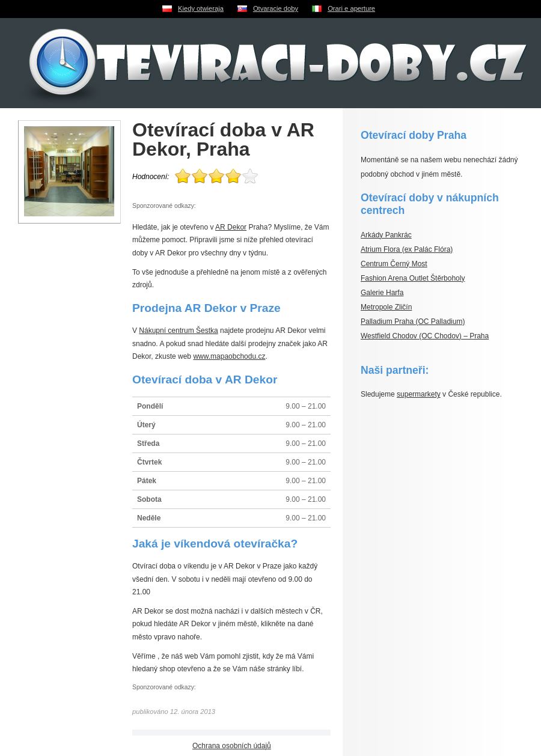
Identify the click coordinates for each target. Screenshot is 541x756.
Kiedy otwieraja (201, 8)
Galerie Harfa (382, 293)
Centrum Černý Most (394, 264)
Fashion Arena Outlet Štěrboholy (413, 278)
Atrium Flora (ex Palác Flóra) (407, 249)
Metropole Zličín (386, 307)
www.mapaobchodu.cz (229, 356)
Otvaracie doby (276, 8)
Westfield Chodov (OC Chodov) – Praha (425, 336)
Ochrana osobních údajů (232, 746)
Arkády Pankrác (386, 235)
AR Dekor (231, 227)
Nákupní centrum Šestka (178, 331)
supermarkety (419, 394)
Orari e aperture (351, 8)
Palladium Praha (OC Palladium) (413, 322)
